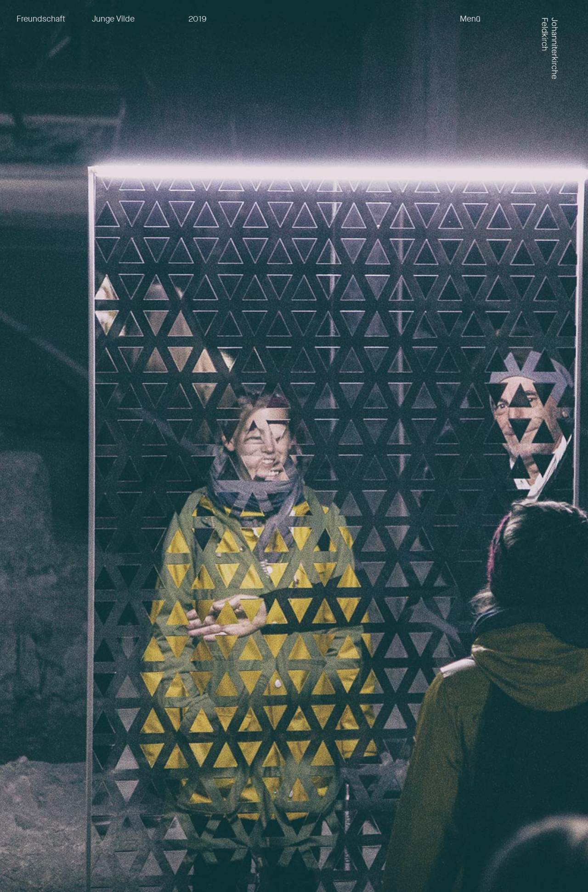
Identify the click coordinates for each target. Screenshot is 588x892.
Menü (470, 19)
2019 (198, 19)
